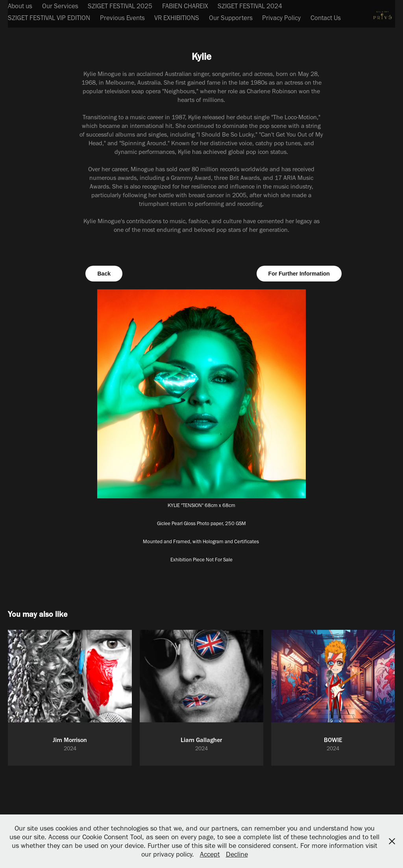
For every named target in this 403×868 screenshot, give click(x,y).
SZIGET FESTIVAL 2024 (250, 6)
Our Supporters (231, 18)
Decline (237, 854)
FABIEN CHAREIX (185, 6)
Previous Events (122, 18)
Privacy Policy (281, 18)
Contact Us (326, 18)
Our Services (60, 6)
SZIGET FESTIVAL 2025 (120, 6)
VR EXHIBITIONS (177, 18)
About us (20, 6)
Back (104, 274)
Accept (210, 854)
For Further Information (299, 274)
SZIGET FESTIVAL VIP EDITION (49, 18)
